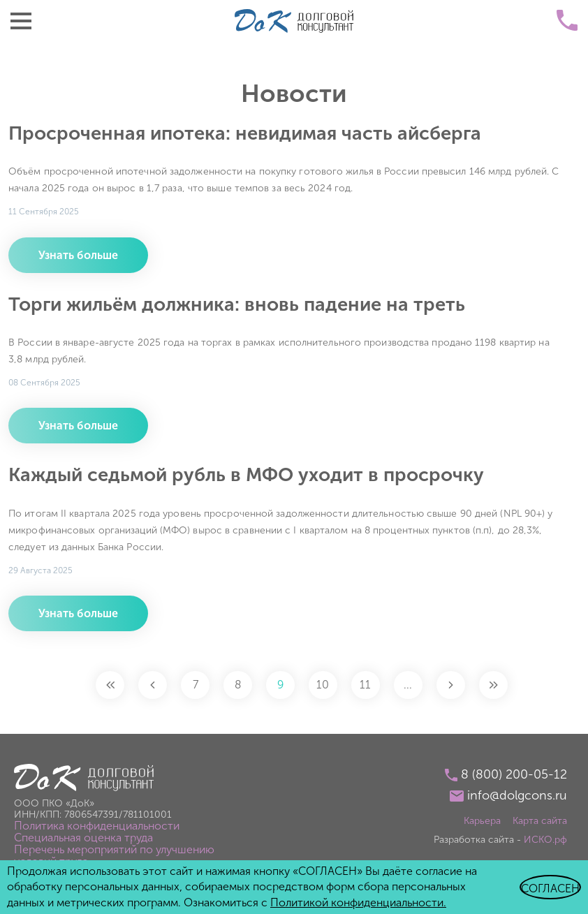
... (409, 685)
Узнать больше (78, 255)
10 (323, 685)
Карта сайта (540, 821)
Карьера (482, 821)
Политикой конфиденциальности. (358, 902)
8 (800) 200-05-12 (514, 774)
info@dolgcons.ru (517, 795)
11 (366, 685)
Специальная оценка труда (83, 838)
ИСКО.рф (545, 840)
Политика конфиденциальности (97, 826)
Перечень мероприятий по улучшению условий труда (114, 855)
